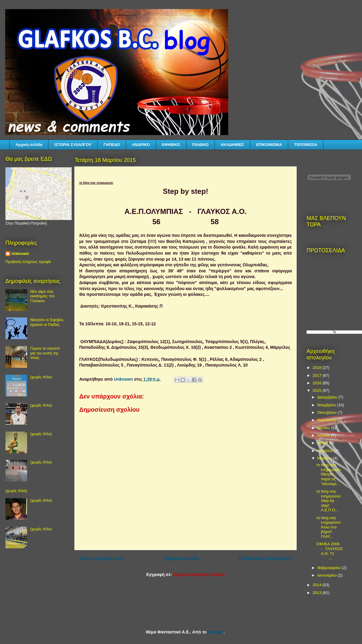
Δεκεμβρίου (328, 397)
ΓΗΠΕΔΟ (112, 145)
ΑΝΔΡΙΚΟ (141, 145)
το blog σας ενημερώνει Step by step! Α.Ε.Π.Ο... (328, 501)
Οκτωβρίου (328, 412)
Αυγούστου (328, 420)
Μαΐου (323, 443)
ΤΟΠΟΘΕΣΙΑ (306, 145)
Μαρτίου (325, 458)
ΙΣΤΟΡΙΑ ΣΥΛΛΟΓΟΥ (73, 145)
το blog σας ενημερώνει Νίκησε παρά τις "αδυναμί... (328, 474)
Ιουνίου (324, 435)
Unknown (20, 254)
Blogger (216, 632)
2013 (318, 593)
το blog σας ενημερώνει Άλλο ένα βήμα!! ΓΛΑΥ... (329, 527)
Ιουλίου (324, 428)
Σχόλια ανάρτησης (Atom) (199, 574)
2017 (318, 375)
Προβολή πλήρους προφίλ (28, 262)
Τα (334, 332)
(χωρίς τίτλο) (41, 377)
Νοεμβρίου (327, 405)
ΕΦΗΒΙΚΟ (171, 145)
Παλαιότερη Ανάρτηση (265, 558)
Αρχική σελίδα (29, 145)
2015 (318, 390)
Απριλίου (326, 451)
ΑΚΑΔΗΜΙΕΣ (232, 145)
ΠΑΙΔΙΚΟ (200, 145)
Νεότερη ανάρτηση (102, 558)
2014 (318, 585)
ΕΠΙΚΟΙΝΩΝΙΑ (269, 145)
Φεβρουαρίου (330, 568)
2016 (318, 383)
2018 (318, 368)
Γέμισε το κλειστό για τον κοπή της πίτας (45, 353)
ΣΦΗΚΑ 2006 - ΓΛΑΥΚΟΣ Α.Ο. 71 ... (329, 551)
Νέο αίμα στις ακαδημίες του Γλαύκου (42, 296)
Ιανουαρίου (328, 575)
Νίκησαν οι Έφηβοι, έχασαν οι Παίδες (47, 322)
